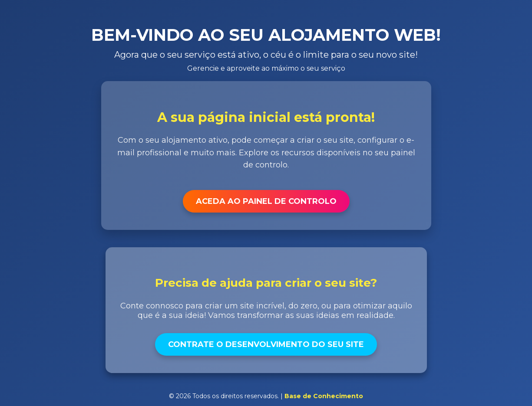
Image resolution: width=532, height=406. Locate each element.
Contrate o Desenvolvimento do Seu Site (266, 344)
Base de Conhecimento (324, 396)
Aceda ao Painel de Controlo (266, 201)
